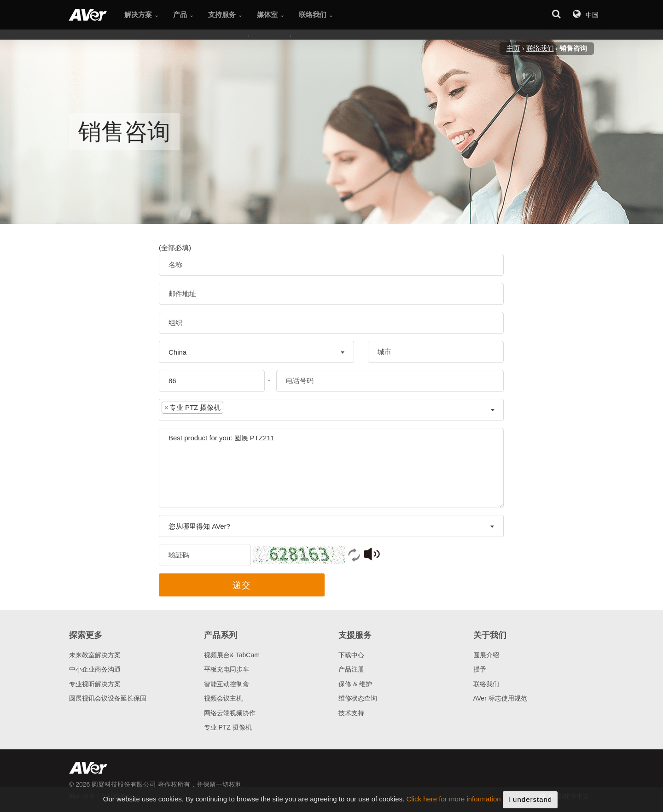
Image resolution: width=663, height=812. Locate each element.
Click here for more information (454, 807)
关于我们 (490, 635)
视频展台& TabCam (232, 655)
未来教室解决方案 (95, 655)
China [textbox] (177, 352)
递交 (242, 585)
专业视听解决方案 (95, 684)
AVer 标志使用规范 (500, 698)
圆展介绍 (486, 655)
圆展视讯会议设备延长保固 (108, 698)
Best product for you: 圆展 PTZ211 (331, 468)
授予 (480, 669)
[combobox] (256, 352)
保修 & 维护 (355, 684)
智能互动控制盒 (227, 684)
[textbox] (233, 410)
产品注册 (351, 669)
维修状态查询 (358, 698)
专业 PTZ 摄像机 (228, 727)
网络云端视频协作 (230, 713)
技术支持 (351, 713)
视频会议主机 (223, 698)
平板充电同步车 (227, 669)
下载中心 (351, 655)
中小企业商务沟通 (95, 669)
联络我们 (486, 684)
